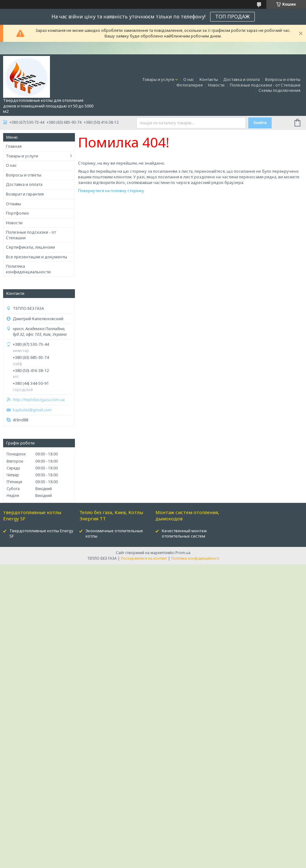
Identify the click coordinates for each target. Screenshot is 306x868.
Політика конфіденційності (195, 558)
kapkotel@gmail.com (32, 410)
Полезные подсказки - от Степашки (265, 85)
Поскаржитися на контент (144, 558)
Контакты (209, 79)
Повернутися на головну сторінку (111, 191)
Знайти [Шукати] (260, 123)
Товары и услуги (158, 79)
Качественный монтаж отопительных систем (184, 533)
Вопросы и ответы (283, 79)
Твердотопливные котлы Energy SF (41, 533)
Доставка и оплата (242, 79)
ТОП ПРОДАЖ (232, 17)
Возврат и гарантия (25, 194)
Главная (14, 146)
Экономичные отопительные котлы (114, 533)
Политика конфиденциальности (28, 269)
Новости (216, 85)
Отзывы (13, 204)
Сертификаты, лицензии (30, 247)
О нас (189, 79)
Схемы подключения (279, 90)
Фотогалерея (190, 85)
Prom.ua (183, 553)
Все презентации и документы (37, 257)
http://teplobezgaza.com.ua (39, 400)
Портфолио (17, 213)
